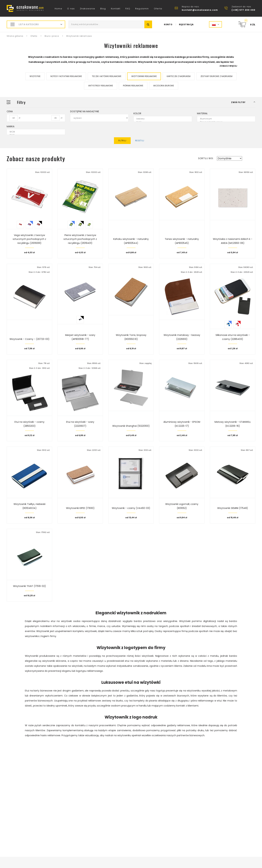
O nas (71, 9)
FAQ (128, 9)
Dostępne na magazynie (85, 111)
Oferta (158, 9)
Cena (10, 111)
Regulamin (142, 9)
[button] (243, 102)
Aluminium (224, 119)
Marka (11, 126)
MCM (34, 132)
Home (58, 9)
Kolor (137, 113)
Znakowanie (88, 9)
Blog (103, 9)
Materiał (202, 113)
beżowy (161, 119)
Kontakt (116, 9)
